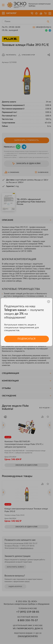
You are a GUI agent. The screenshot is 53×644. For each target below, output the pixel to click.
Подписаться (26, 339)
